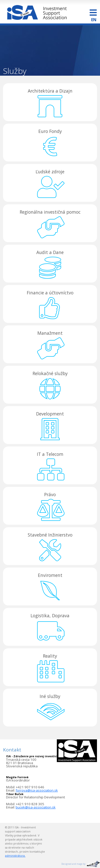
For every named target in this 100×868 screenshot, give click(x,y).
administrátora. (15, 856)
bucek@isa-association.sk (36, 807)
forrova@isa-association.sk (37, 790)
